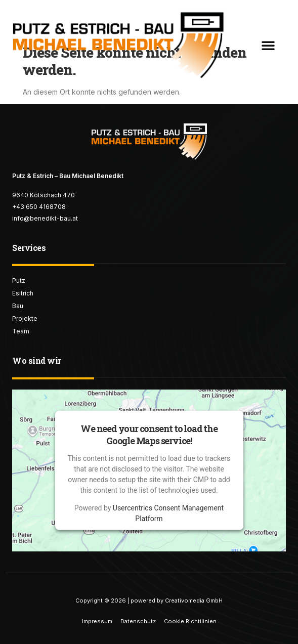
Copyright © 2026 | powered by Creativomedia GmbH (149, 600)
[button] (268, 45)
